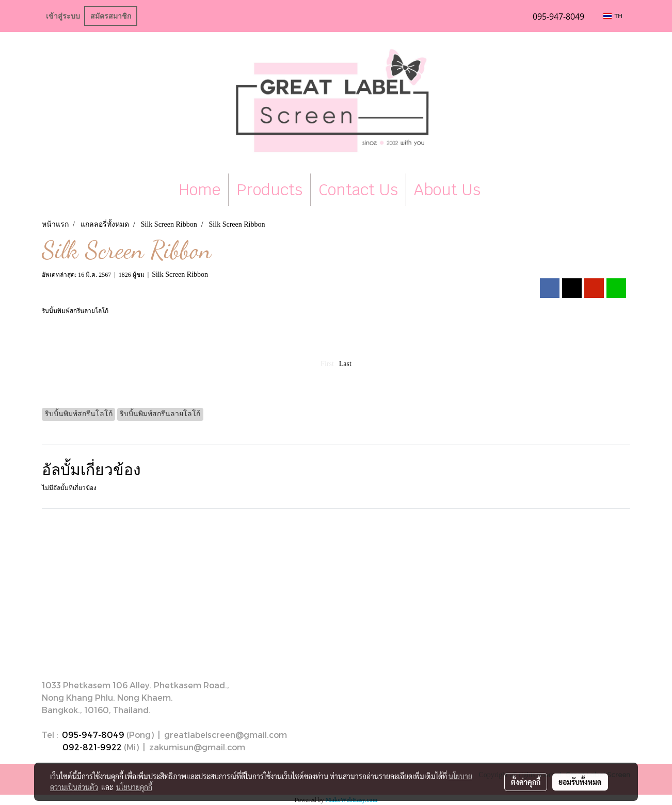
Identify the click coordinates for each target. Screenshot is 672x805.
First (327, 364)
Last (345, 364)
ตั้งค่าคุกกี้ (526, 782)
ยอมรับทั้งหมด (580, 782)
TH (613, 16)
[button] (498, 190)
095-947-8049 (93, 735)
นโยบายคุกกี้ (134, 787)
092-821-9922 (92, 747)
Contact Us (358, 190)
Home (199, 190)
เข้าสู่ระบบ (63, 16)
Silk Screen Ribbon (180, 274)
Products (269, 190)
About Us (447, 190)
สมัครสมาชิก (111, 16)
